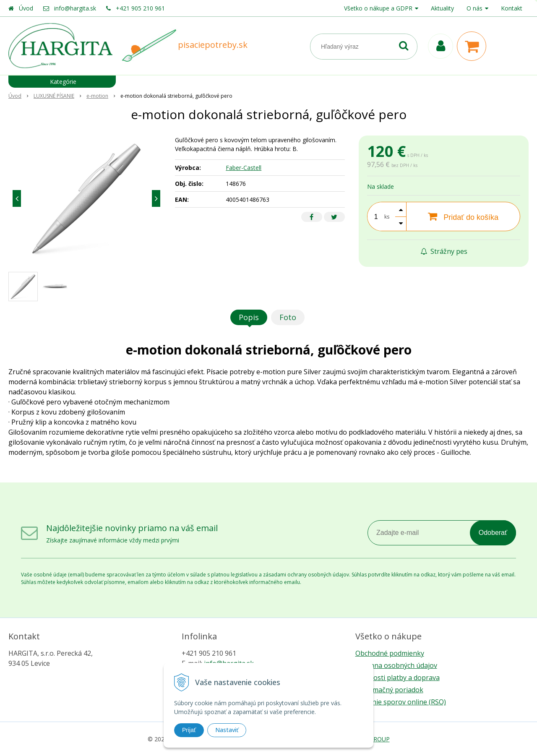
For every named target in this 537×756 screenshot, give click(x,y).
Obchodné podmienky (390, 653)
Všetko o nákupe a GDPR (378, 8)
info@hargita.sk (75, 8)
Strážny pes (444, 251)
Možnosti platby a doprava (398, 678)
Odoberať (493, 533)
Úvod (26, 8)
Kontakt (512, 8)
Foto (288, 317)
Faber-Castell (244, 168)
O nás (474, 8)
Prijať (189, 730)
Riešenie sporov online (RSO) (401, 702)
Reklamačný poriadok (389, 690)
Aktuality (442, 8)
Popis (249, 317)
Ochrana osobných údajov (396, 665)
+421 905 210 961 (140, 8)
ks (387, 217)
